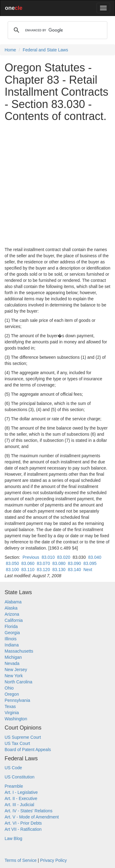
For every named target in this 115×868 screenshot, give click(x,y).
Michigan (13, 657)
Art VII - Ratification (23, 829)
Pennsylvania (17, 700)
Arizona (12, 614)
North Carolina (18, 682)
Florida (11, 626)
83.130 (59, 570)
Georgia (12, 633)
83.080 (59, 563)
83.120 (43, 570)
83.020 (64, 557)
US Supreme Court (23, 737)
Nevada (12, 663)
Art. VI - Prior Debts (23, 823)
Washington (16, 719)
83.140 (74, 570)
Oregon (12, 694)
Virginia (12, 713)
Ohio (9, 688)
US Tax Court (17, 743)
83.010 (48, 557)
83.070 (43, 563)
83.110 (28, 570)
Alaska (11, 608)
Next (88, 570)
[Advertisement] (57, 184)
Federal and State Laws (45, 50)
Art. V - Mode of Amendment (32, 817)
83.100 (12, 570)
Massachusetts (19, 651)
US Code (13, 768)
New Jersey (16, 670)
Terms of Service (21, 860)
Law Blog (13, 838)
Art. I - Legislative (21, 792)
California (14, 620)
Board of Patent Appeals (28, 750)
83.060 (28, 563)
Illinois (11, 639)
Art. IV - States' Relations (29, 811)
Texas (10, 706)
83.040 (95, 557)
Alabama (13, 602)
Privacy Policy (54, 860)
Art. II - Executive (21, 798)
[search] (57, 30)
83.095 (90, 563)
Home (10, 50)
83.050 (12, 563)
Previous (31, 557)
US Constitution (19, 777)
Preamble (14, 786)
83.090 (74, 563)
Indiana (12, 645)
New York (14, 676)
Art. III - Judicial (19, 805)
